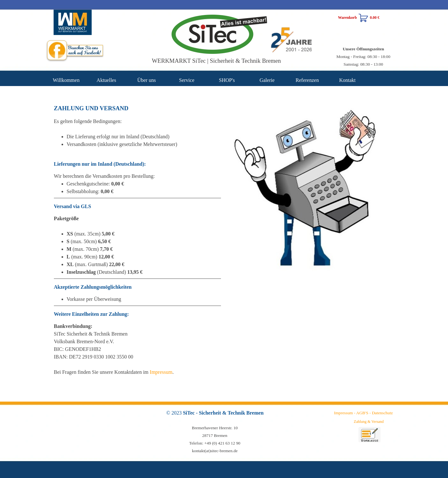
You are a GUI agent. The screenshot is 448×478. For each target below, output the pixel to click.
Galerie (267, 80)
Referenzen (307, 80)
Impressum (161, 372)
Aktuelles (106, 80)
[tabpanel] (364, 56)
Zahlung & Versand (369, 422)
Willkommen (66, 80)
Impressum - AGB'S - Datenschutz (364, 413)
